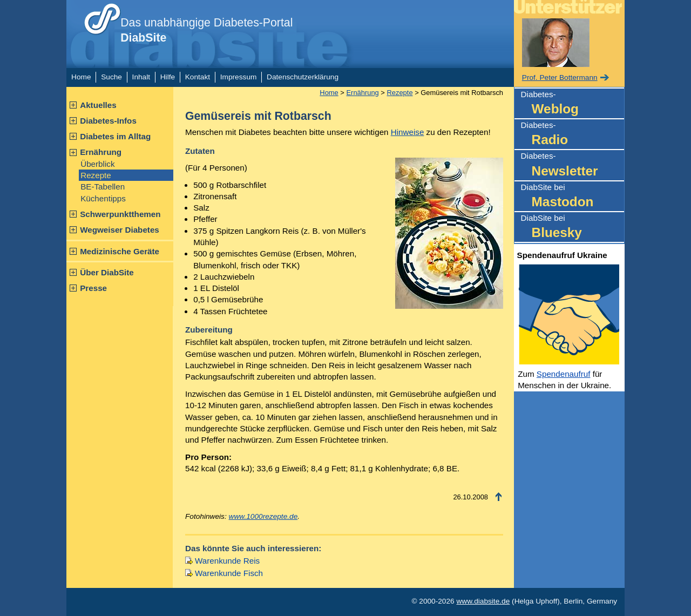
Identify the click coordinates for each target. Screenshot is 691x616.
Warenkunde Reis (227, 561)
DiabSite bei (573, 197)
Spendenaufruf (564, 374)
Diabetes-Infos (108, 121)
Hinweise (408, 132)
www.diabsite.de (483, 601)
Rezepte (96, 175)
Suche (111, 77)
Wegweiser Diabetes (120, 230)
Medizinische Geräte (120, 251)
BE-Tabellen (103, 187)
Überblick (97, 164)
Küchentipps (103, 198)
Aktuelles (98, 105)
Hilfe (168, 77)
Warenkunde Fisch (229, 573)
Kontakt (198, 77)
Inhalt (141, 77)
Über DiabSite (107, 272)
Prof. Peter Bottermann (560, 77)
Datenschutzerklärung (303, 77)
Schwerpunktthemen (120, 214)
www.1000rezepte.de (263, 516)
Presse (93, 288)
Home (81, 77)
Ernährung (101, 152)
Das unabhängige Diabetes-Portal (206, 30)
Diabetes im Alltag (115, 136)
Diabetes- (573, 104)
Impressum (239, 77)
